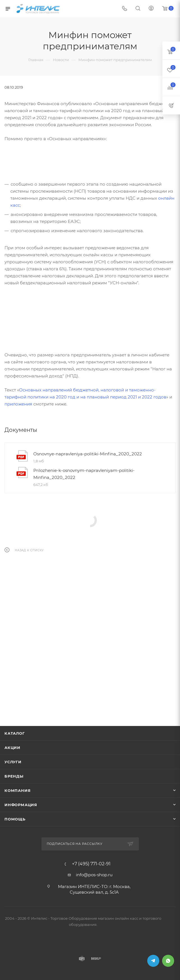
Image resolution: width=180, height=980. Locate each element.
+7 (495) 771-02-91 (91, 864)
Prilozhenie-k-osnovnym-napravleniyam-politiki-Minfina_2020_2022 (84, 474)
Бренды (14, 776)
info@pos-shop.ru (94, 875)
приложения (18, 404)
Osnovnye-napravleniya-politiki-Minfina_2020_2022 (88, 454)
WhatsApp (168, 961)
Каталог (15, 733)
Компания (17, 790)
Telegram (153, 961)
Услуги (13, 762)
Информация (21, 805)
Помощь (15, 819)
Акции (12, 748)
